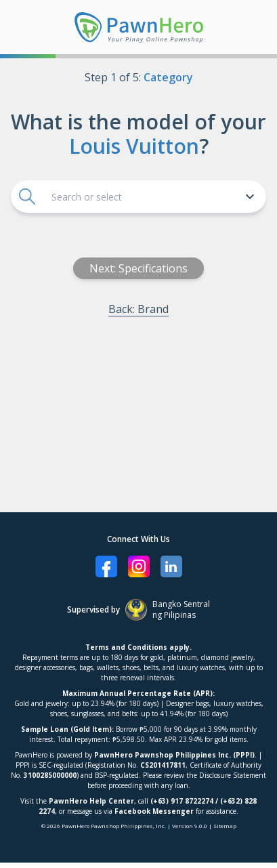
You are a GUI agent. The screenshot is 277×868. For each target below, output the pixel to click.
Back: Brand (140, 309)
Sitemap (225, 826)
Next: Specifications (140, 268)
